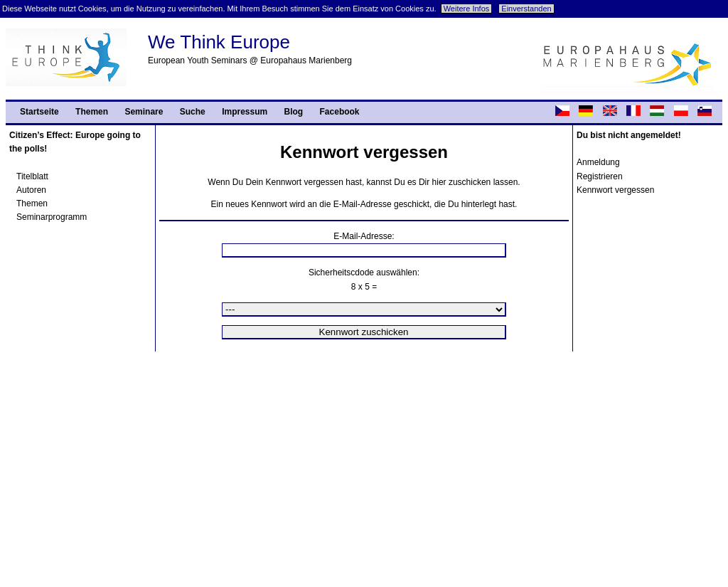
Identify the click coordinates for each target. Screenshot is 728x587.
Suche (193, 112)
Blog (294, 112)
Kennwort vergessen (615, 190)
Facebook (340, 112)
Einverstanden (526, 9)
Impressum (245, 112)
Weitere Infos (467, 9)
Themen (92, 112)
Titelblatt (32, 176)
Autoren (31, 190)
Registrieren (600, 176)
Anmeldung (598, 162)
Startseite (39, 112)
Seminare (144, 112)
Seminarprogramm (52, 217)
